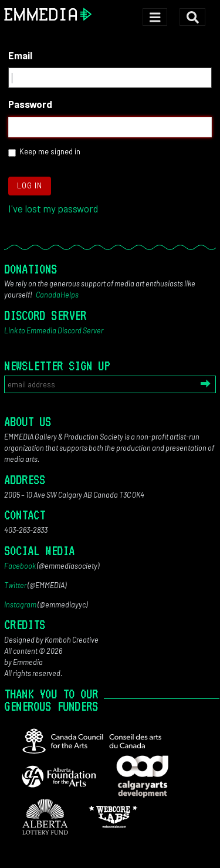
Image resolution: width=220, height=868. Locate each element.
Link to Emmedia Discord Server (54, 330)
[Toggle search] (192, 17)
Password (30, 104)
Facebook (20, 566)
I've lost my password (53, 208)
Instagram (20, 604)
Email (20, 55)
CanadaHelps (57, 295)
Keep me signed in (50, 151)
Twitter (15, 585)
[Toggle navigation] (155, 17)
